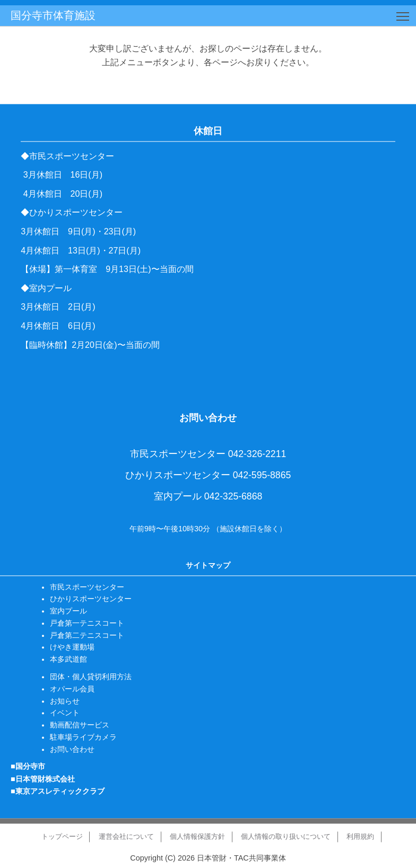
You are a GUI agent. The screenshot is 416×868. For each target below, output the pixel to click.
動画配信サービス (80, 725)
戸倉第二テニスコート (87, 635)
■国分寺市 (28, 767)
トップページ (62, 836)
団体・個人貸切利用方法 (91, 677)
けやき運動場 (72, 647)
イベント (65, 713)
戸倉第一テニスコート (87, 623)
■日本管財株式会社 (43, 779)
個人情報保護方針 (197, 836)
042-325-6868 (233, 496)
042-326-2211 (257, 454)
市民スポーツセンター (87, 587)
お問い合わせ (72, 749)
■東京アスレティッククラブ (58, 791)
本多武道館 (68, 660)
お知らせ (65, 701)
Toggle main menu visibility (404, 15)
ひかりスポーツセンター (91, 599)
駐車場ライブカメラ (83, 737)
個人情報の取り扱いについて (286, 836)
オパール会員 (72, 689)
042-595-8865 (262, 475)
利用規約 (360, 836)
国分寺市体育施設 (53, 15)
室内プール (68, 611)
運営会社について (126, 836)
